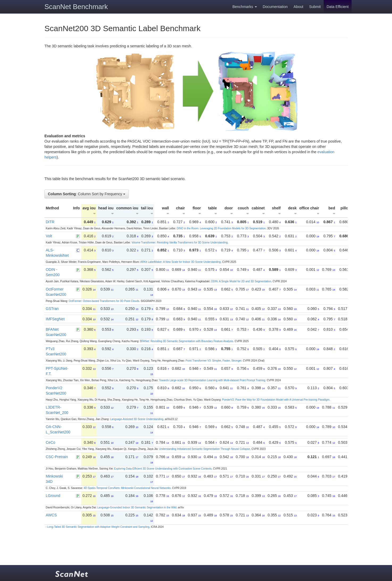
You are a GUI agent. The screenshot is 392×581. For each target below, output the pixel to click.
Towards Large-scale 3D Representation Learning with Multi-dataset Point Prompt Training (212, 380)
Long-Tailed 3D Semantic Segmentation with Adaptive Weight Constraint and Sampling (98, 527)
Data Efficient (338, 7)
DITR (50, 222)
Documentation (275, 7)
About (299, 7)
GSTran (52, 309)
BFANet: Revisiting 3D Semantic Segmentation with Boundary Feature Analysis (187, 341)
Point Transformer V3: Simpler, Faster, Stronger (214, 361)
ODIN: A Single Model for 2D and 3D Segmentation (241, 281)
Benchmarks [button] (245, 7)
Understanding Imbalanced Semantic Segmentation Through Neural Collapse (205, 449)
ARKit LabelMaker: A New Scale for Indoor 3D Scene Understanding (181, 262)
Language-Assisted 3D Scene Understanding (137, 419)
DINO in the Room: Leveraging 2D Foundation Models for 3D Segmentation (221, 228)
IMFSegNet (55, 319)
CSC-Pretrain (57, 457)
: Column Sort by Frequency (87, 194)
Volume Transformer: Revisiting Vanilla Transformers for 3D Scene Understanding (180, 242)
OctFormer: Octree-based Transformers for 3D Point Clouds (104, 301)
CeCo (51, 442)
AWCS (51, 515)
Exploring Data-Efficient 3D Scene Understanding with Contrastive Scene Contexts (163, 469)
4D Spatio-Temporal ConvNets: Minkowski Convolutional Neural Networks (127, 488)
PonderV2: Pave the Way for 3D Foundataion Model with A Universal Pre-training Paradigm (276, 400)
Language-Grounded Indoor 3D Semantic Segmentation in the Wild (137, 507)
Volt (49, 236)
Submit (315, 7)
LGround (53, 496)
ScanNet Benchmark (76, 7)
